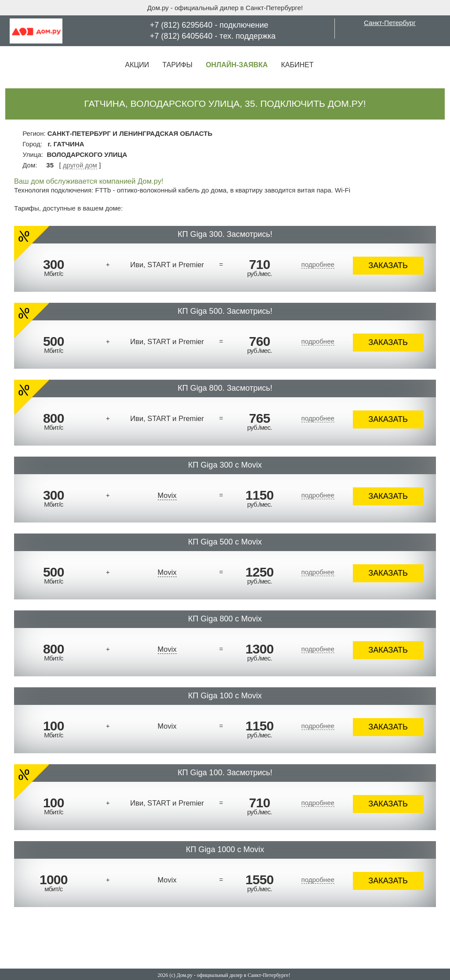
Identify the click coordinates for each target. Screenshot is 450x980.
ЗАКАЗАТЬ (388, 265)
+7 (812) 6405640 (181, 36)
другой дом (80, 165)
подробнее (318, 264)
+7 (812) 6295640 (181, 25)
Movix (167, 495)
